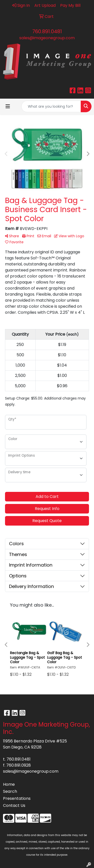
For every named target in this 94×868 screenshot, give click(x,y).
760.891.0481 (47, 31)
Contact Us (14, 805)
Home (9, 784)
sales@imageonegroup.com (47, 38)
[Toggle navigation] (8, 106)
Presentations (17, 798)
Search (10, 791)
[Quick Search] (51, 106)
